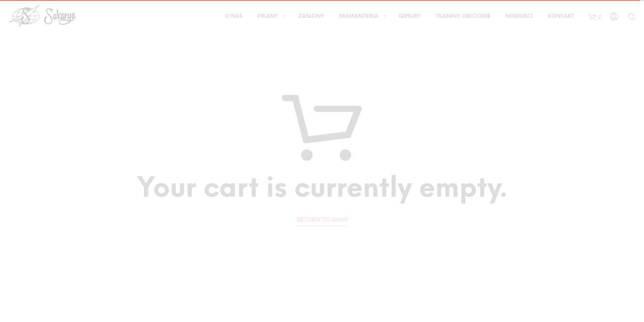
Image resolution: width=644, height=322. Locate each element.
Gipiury (410, 16)
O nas (234, 16)
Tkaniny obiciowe (463, 16)
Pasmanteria (359, 16)
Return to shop (322, 220)
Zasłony (311, 16)
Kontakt (561, 16)
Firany (268, 16)
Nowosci (519, 16)
